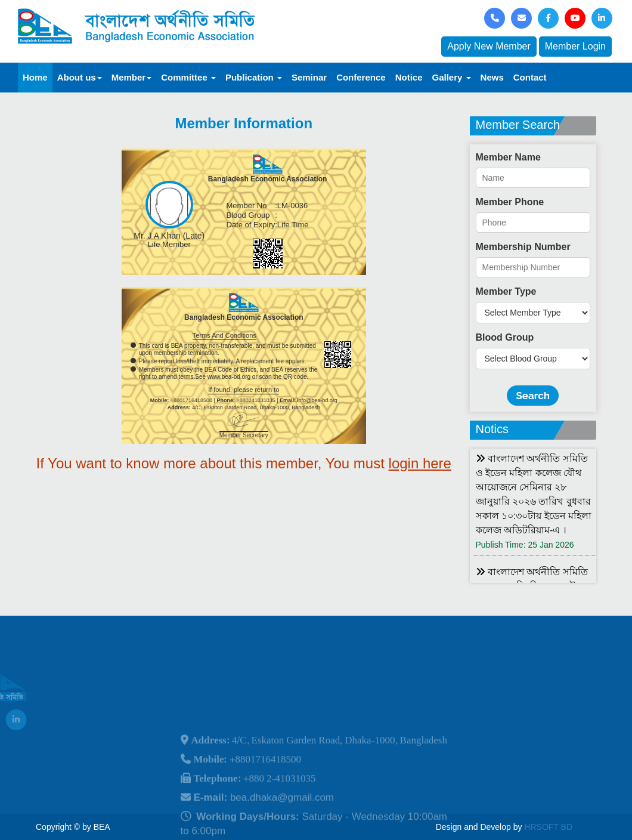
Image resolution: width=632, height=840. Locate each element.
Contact (530, 77)
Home (35, 77)
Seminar (309, 77)
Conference (361, 77)
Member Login (575, 46)
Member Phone (510, 202)
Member (132, 77)
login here (420, 463)
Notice (409, 77)
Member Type (506, 291)
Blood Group (505, 337)
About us (80, 77)
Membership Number (523, 247)
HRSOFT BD (548, 827)
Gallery (452, 77)
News (492, 77)
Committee (188, 77)
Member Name (508, 157)
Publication (254, 77)
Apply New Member (489, 46)
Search (533, 396)
